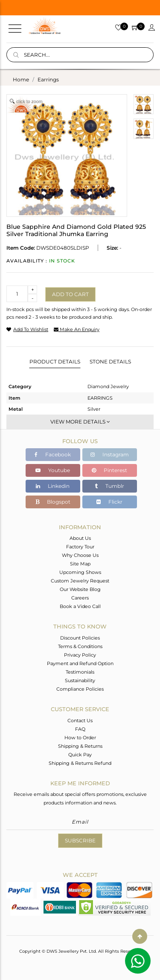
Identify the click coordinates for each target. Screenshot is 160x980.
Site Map (80, 564)
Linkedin (53, 486)
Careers (80, 598)
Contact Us (80, 721)
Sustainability (80, 680)
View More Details (80, 422)
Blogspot (53, 502)
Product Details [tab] (55, 362)
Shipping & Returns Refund (80, 763)
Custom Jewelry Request (80, 581)
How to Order (80, 738)
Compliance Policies (80, 689)
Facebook (53, 454)
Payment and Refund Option (80, 663)
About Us (80, 538)
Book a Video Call (80, 606)
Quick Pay (80, 755)
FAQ (80, 729)
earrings (48, 79)
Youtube (53, 470)
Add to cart (70, 294)
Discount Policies (80, 638)
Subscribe (80, 840)
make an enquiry (77, 329)
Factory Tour (80, 547)
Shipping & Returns (80, 746)
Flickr (109, 502)
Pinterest (109, 470)
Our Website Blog (80, 589)
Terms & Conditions (80, 646)
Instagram (110, 454)
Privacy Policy (80, 655)
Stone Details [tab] (110, 362)
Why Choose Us (80, 555)
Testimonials (80, 672)
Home (21, 79)
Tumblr (109, 486)
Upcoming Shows (80, 572)
